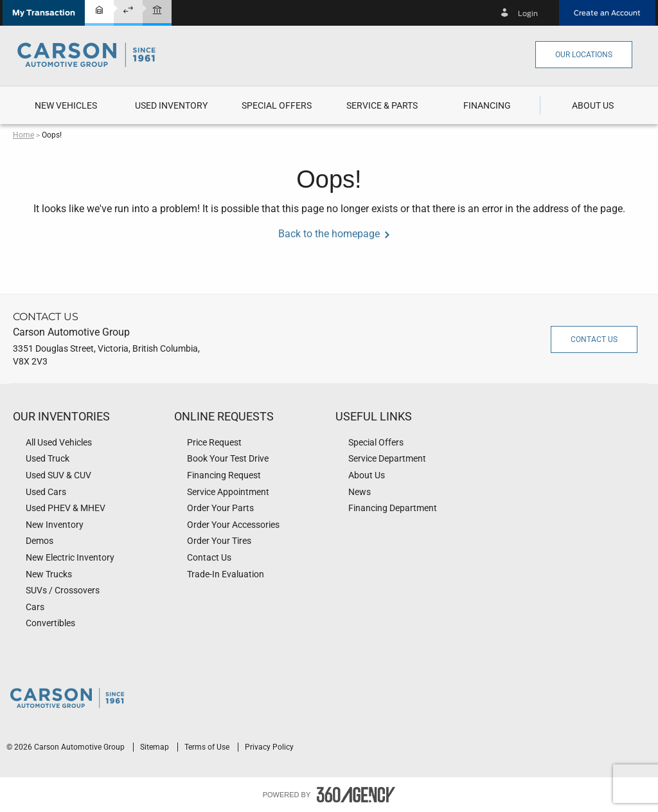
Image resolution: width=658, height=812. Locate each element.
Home (23, 135)
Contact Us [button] (594, 339)
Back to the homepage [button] (329, 234)
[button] (44, 13)
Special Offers (277, 105)
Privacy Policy (269, 747)
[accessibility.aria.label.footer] (356, 795)
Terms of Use (208, 747)
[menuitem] (66, 105)
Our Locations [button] (584, 55)
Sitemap (156, 747)
